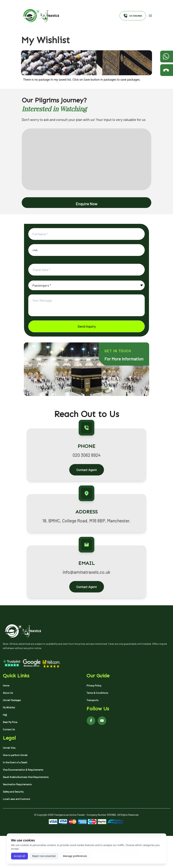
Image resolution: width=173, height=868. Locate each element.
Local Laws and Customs (16, 799)
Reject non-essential (44, 856)
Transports (92, 700)
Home (6, 685)
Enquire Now (86, 204)
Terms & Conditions (97, 693)
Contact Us (9, 729)
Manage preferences (75, 856)
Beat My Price (10, 722)
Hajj (5, 715)
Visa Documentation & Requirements (23, 770)
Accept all (19, 856)
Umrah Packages (12, 700)
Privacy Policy (94, 685)
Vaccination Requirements (17, 784)
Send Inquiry (87, 326)
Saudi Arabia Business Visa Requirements (26, 777)
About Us (8, 693)
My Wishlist (9, 707)
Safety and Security (13, 792)
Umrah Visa (9, 748)
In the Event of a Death (15, 762)
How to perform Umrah (15, 755)
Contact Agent (87, 470)
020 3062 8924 (133, 16)
